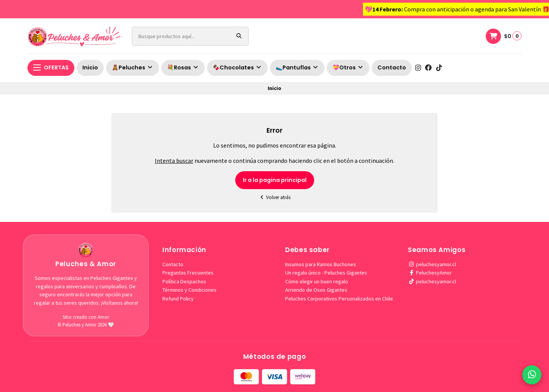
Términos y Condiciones (189, 290)
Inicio (90, 67)
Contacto (392, 67)
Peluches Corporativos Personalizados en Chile (339, 299)
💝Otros (348, 67)
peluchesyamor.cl (432, 264)
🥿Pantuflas (297, 67)
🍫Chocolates (237, 67)
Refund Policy (178, 299)
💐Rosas (183, 67)
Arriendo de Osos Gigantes (316, 290)
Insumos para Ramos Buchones (321, 264)
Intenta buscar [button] (174, 161)
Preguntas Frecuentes (188, 273)
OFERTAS (51, 67)
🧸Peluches (132, 67)
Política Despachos (184, 281)
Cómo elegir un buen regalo (317, 281)
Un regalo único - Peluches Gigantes (326, 273)
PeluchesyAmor (430, 273)
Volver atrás (274, 197)
